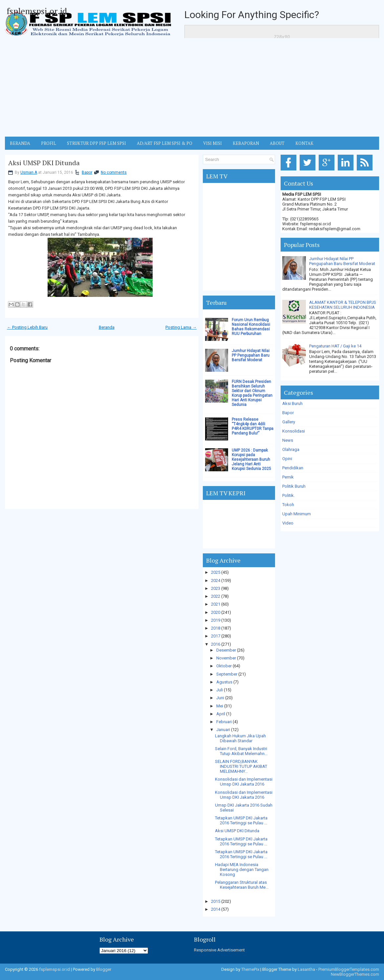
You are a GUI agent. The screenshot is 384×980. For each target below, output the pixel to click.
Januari (223, 730)
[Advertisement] (192, 87)
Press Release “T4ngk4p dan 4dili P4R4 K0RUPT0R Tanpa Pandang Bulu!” (253, 426)
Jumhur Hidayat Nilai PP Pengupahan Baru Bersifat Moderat (251, 355)
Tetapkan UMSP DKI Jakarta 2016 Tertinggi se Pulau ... (241, 820)
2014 (216, 909)
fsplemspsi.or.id (37, 11)
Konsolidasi (294, 431)
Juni (220, 698)
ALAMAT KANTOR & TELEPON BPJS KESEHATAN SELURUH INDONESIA (343, 305)
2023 (216, 588)
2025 (216, 572)
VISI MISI (213, 143)
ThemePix (250, 969)
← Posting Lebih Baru (27, 327)
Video (288, 523)
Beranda (107, 327)
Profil (49, 143)
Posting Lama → (181, 327)
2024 (216, 580)
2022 (216, 596)
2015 (216, 901)
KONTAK (304, 143)
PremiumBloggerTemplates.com (349, 969)
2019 (216, 620)
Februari (224, 722)
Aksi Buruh (292, 403)
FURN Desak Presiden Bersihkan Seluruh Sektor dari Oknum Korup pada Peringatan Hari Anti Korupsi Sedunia (252, 393)
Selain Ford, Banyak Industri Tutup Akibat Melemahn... (241, 751)
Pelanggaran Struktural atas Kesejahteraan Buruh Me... (242, 885)
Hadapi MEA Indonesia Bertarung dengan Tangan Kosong (242, 869)
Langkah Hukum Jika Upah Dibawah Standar (240, 738)
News (288, 440)
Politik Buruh (294, 486)
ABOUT (277, 143)
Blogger (104, 969)
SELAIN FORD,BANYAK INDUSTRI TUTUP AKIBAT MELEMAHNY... (241, 766)
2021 (216, 604)
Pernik (288, 477)
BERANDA (20, 143)
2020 (216, 612)
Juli (220, 690)
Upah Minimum (297, 514)
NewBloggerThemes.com (355, 974)
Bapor (87, 172)
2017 (216, 636)
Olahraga (291, 449)
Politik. (288, 495)
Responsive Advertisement (219, 950)
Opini (287, 459)
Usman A (29, 172)
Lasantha (306, 969)
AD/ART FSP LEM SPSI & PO (165, 143)
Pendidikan (293, 468)
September (227, 674)
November (226, 658)
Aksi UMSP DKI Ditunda (44, 163)
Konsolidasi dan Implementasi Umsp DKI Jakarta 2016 (244, 782)
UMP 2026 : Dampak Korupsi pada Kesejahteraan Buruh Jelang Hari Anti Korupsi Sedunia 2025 (251, 459)
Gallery (289, 422)
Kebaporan (246, 143)
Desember (226, 650)
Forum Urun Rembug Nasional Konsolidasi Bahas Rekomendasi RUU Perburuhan (251, 327)
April (221, 714)
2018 (216, 628)
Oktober (224, 666)
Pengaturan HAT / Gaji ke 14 (335, 346)
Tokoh (288, 505)
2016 (216, 644)
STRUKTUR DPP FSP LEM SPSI (96, 143)
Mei (220, 706)
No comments (114, 172)
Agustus (224, 682)
